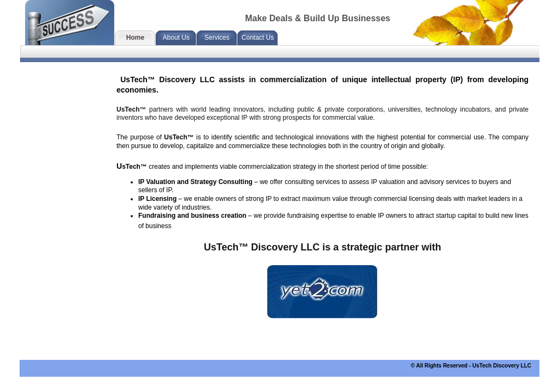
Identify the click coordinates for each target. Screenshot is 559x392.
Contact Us (258, 38)
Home (135, 38)
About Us (176, 38)
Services (217, 38)
